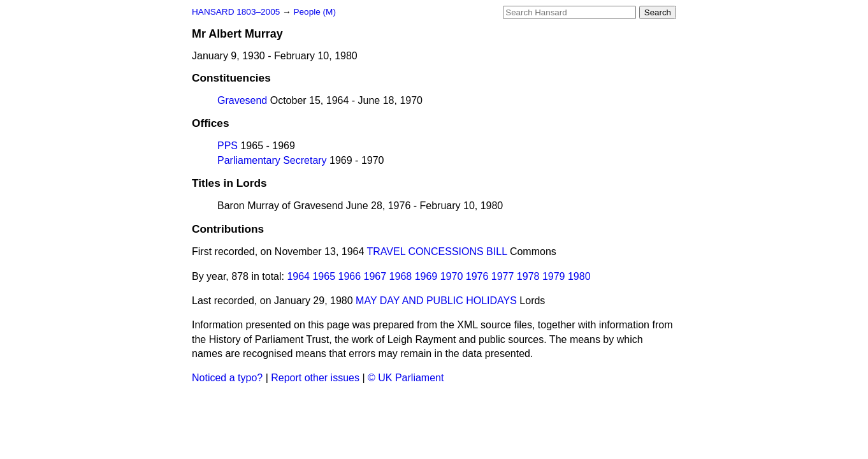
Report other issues (315, 378)
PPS (228, 146)
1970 (452, 276)
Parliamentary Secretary (272, 160)
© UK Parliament (406, 378)
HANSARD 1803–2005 (236, 12)
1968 (401, 276)
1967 (375, 276)
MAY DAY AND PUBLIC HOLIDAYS (436, 301)
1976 (477, 276)
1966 (350, 276)
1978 (528, 276)
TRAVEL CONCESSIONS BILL (437, 251)
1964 (298, 276)
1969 (426, 276)
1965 (324, 276)
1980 (579, 276)
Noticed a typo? (227, 378)
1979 (554, 276)
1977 (503, 276)
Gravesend (242, 100)
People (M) (314, 12)
